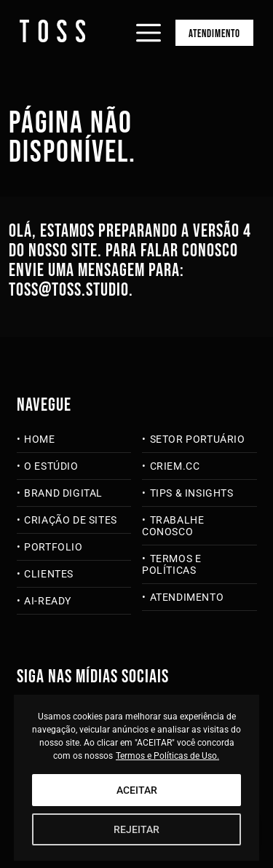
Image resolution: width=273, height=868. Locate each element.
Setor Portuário (198, 439)
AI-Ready (48, 601)
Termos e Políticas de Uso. (167, 756)
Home (39, 439)
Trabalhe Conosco (173, 526)
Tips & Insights (192, 493)
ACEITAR (137, 790)
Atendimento (214, 34)
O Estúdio (51, 466)
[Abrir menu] (149, 20)
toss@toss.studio (69, 290)
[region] (137, 778)
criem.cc (175, 466)
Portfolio (53, 547)
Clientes (49, 574)
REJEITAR (136, 829)
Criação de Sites (71, 520)
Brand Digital (63, 493)
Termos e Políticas (171, 564)
